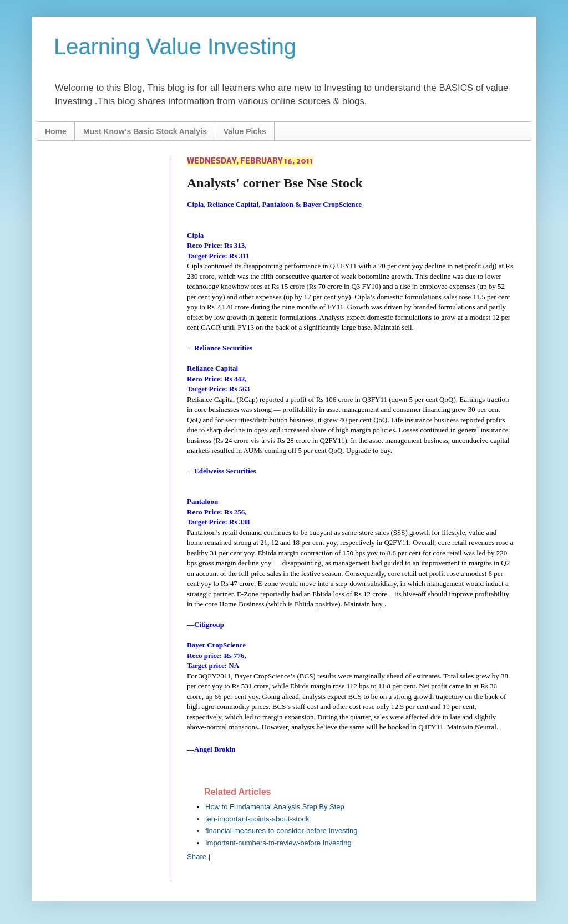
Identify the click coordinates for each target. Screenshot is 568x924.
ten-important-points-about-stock (257, 819)
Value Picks (245, 131)
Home (56, 131)
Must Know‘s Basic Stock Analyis (145, 131)
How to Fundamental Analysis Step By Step (275, 807)
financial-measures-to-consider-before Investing (282, 831)
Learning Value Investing (175, 47)
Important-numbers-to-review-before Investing (278, 843)
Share (197, 857)
